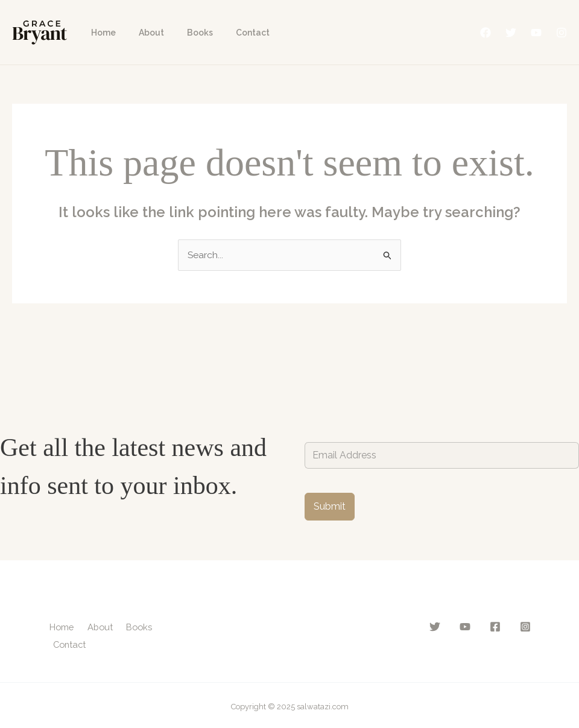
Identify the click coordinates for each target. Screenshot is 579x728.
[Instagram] (562, 33)
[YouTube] (536, 33)
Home (100, 33)
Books (185, 33)
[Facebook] (486, 33)
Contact (232, 33)
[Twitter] (511, 33)
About (142, 33)
